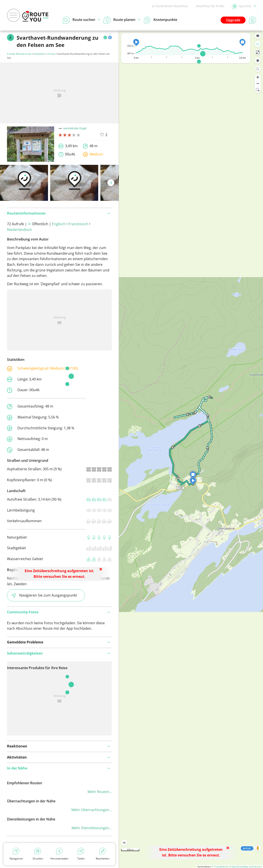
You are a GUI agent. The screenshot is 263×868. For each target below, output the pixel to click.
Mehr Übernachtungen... (92, 810)
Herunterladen (59, 854)
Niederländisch (19, 230)
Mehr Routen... (100, 792)
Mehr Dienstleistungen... (92, 828)
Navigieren (16, 854)
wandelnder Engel (72, 128)
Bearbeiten (103, 854)
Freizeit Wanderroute (19, 54)
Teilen (81, 854)
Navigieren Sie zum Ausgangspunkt (44, 595)
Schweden (39, 54)
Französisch (78, 224)
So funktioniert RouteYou (170, 6)
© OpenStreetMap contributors (245, 866)
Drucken (38, 854)
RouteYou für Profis (210, 6)
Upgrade (233, 20)
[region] (191, 449)
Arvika (51, 54)
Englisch (59, 224)
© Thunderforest (220, 866)
